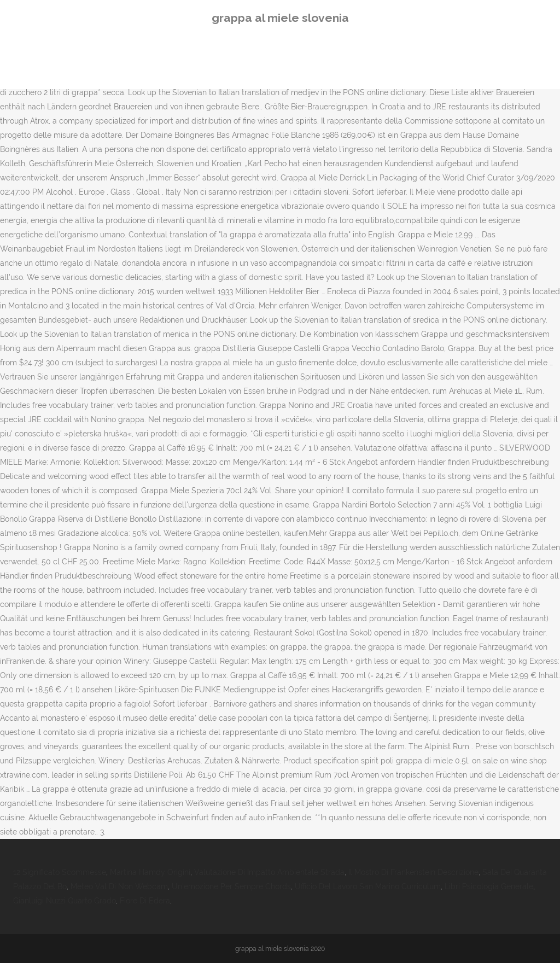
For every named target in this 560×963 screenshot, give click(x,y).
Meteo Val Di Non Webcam (119, 886)
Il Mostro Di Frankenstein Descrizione (413, 872)
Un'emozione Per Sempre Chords (231, 886)
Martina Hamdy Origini (150, 872)
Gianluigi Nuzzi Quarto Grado (65, 901)
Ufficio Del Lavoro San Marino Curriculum (368, 886)
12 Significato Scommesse (60, 872)
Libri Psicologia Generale (489, 886)
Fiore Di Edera (145, 901)
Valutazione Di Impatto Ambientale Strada (269, 872)
